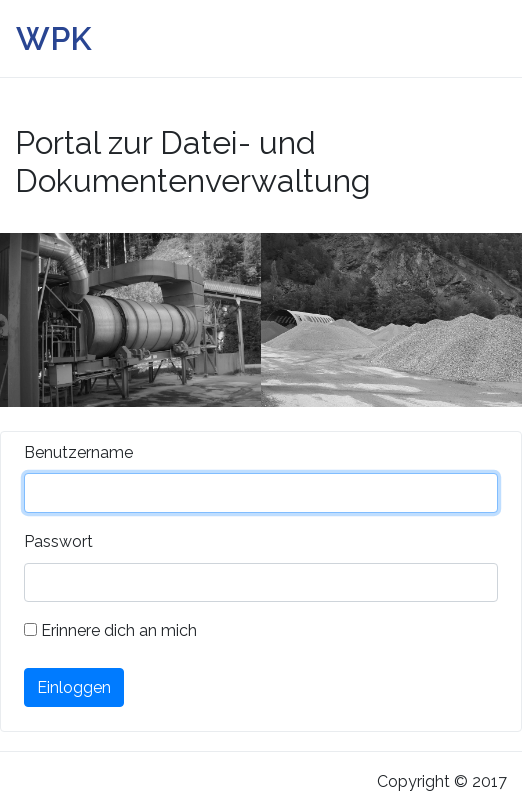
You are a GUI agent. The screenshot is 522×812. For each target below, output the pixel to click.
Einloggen (74, 687)
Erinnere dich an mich (110, 630)
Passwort (58, 541)
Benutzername (78, 452)
